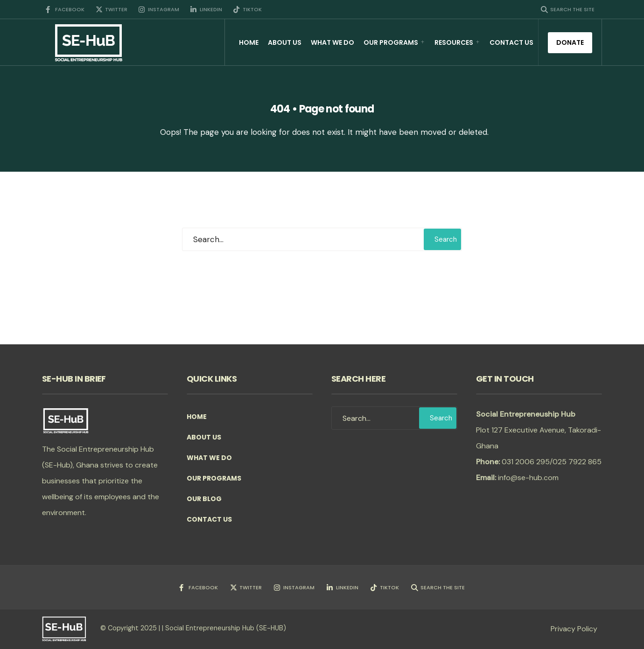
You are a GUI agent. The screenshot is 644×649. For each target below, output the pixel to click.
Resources (454, 42)
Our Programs (391, 42)
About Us (285, 42)
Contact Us (511, 42)
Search (446, 239)
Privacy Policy (574, 629)
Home (249, 42)
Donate (570, 42)
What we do (332, 42)
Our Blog (204, 499)
